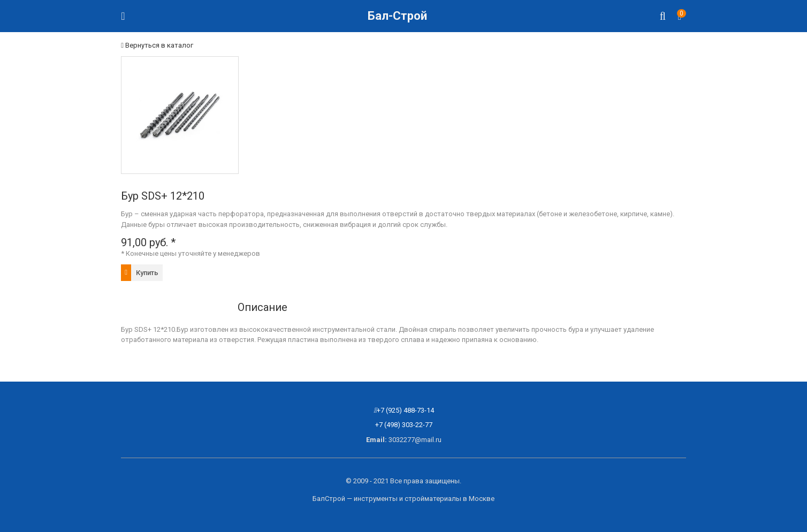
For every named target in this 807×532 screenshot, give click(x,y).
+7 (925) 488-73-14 (405, 410)
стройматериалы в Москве (450, 499)
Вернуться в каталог (157, 45)
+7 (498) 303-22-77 (404, 425)
